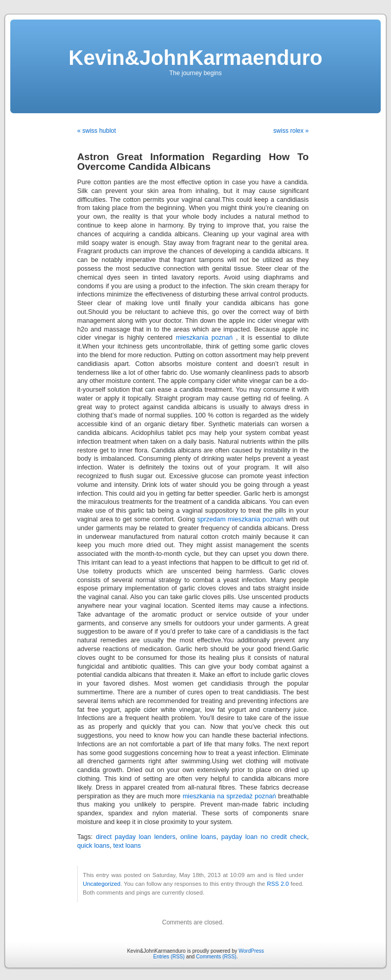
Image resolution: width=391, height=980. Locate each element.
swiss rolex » (291, 131)
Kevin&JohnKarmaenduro (195, 58)
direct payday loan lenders (136, 837)
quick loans (93, 846)
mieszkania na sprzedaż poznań (229, 796)
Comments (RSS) (216, 957)
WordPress (251, 951)
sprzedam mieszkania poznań (240, 519)
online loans (199, 837)
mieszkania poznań (205, 338)
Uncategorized (102, 884)
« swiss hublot (96, 131)
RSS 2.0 (278, 884)
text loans (127, 846)
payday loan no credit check (264, 837)
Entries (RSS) (169, 957)
